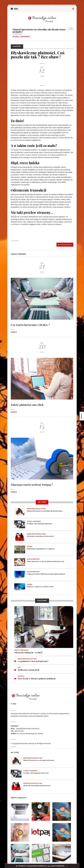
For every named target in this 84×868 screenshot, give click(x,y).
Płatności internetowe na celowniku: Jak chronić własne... (45, 511)
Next (72, 29)
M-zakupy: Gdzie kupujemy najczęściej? (40, 524)
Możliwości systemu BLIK (29, 670)
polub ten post (65, 245)
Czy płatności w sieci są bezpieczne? (33, 661)
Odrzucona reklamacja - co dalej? (28, 653)
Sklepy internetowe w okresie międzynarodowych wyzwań (46, 561)
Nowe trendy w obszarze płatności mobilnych (37, 679)
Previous (70, 29)
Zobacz (15, 332)
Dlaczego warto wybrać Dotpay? (32, 485)
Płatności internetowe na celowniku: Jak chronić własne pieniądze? (39, 31)
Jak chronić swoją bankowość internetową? (41, 536)
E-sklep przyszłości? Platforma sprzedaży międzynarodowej (46, 574)
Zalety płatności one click (27, 405)
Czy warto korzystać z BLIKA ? (30, 325)
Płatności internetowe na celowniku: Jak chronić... (39, 760)
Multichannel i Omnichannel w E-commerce (41, 549)
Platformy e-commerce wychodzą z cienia (40, 587)
